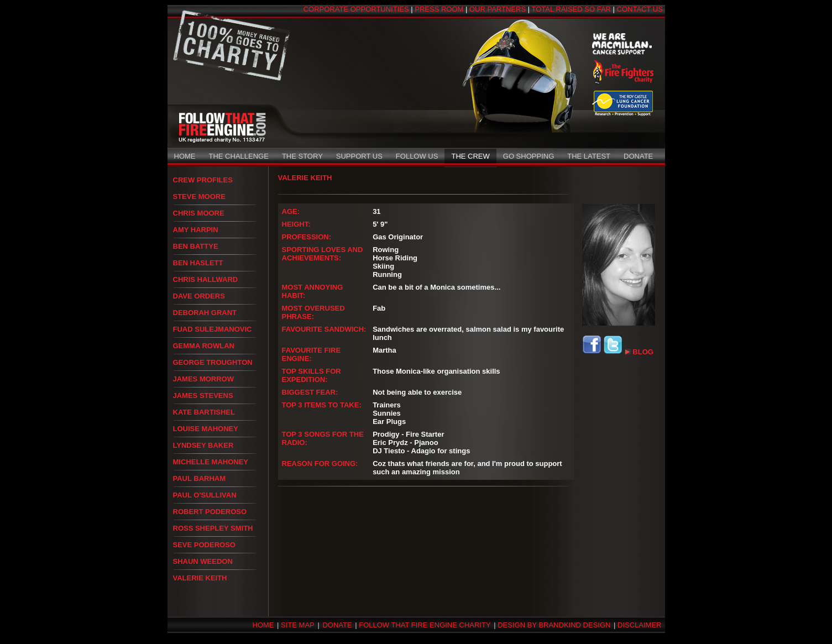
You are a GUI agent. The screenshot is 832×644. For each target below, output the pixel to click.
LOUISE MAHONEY (206, 429)
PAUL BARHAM (200, 478)
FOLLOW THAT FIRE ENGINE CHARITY (425, 625)
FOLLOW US (417, 156)
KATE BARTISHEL (204, 412)
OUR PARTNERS (498, 9)
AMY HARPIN (196, 230)
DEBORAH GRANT (205, 313)
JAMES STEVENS (203, 396)
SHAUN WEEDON (203, 561)
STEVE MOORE (199, 197)
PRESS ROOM (439, 9)
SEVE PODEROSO (204, 545)
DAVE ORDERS (199, 296)
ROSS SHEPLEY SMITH (213, 528)
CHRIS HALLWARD (206, 279)
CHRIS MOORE (199, 213)
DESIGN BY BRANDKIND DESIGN (554, 625)
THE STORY (302, 156)
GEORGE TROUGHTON (213, 362)
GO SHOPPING (528, 156)
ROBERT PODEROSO (210, 512)
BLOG (639, 352)
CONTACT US (640, 9)
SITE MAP (298, 625)
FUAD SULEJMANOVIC (213, 329)
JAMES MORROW (204, 379)
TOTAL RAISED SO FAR (571, 9)
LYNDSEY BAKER (203, 445)
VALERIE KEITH (200, 578)
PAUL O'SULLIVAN (205, 495)
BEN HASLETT (198, 263)
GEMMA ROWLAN (204, 346)
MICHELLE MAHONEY (211, 462)
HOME (185, 156)
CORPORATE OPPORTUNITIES (356, 9)
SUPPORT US (359, 156)
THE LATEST (589, 156)
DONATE (638, 156)
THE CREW (470, 156)
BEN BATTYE (196, 246)
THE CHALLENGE (239, 156)
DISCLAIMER (639, 625)
